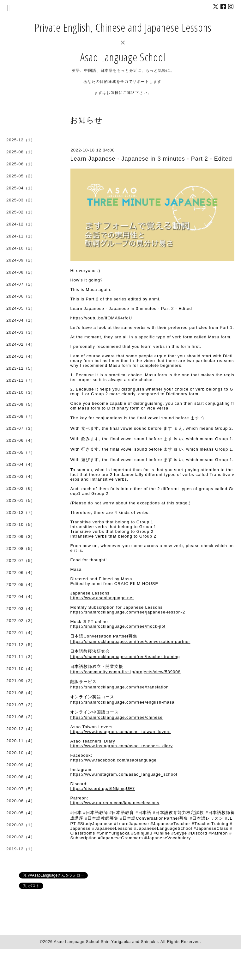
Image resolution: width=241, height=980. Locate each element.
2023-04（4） (21, 464)
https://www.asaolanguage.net (102, 598)
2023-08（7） (21, 416)
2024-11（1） (21, 236)
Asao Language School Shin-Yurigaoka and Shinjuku (106, 942)
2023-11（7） (21, 380)
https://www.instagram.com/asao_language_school (124, 774)
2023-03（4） (21, 476)
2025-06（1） (21, 164)
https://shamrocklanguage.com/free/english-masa (122, 702)
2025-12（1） (21, 140)
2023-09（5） (21, 404)
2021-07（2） (21, 705)
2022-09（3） (21, 536)
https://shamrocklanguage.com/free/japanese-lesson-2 (128, 612)
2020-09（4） (21, 765)
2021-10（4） (21, 669)
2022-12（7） (21, 512)
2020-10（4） (21, 753)
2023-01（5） (21, 500)
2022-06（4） (21, 573)
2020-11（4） (21, 741)
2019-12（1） (21, 849)
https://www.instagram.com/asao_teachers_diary (121, 746)
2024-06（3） (21, 296)
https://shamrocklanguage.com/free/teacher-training (125, 657)
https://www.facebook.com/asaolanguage (113, 760)
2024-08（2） (21, 272)
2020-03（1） (21, 825)
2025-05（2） (21, 176)
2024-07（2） (21, 284)
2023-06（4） (21, 440)
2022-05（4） (21, 585)
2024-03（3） (21, 332)
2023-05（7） (21, 452)
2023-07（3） (21, 428)
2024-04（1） (21, 320)
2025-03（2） (21, 200)
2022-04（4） (21, 597)
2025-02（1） (21, 212)
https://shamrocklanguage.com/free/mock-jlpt (118, 626)
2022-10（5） (21, 524)
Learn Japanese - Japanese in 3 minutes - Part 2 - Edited (151, 159)
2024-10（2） (21, 248)
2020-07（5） (21, 789)
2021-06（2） (21, 717)
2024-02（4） (21, 344)
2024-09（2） (21, 260)
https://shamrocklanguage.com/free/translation (119, 687)
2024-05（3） (21, 308)
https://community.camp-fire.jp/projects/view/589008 (125, 672)
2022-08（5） (21, 549)
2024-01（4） (21, 356)
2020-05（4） (21, 813)
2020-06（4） (21, 801)
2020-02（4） (21, 837)
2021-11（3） (21, 657)
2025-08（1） (21, 152)
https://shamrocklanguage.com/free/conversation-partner (130, 641)
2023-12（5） (21, 368)
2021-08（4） (21, 693)
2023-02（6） (21, 488)
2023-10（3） (21, 392)
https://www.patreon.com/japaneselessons (115, 803)
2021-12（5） (21, 645)
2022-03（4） (21, 609)
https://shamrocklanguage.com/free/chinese (116, 717)
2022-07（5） (21, 561)
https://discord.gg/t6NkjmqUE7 (102, 789)
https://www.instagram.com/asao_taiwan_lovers (120, 732)
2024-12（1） (21, 224)
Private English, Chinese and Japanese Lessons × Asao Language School (123, 42)
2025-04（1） (21, 188)
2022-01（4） (21, 633)
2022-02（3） (21, 621)
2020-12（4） (21, 729)
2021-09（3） (21, 681)
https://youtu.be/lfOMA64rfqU (101, 318)
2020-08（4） (21, 777)
